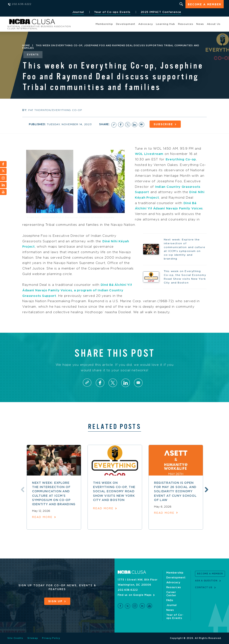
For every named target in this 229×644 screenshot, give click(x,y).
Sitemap (33, 638)
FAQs (170, 600)
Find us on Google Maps (135, 595)
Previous (22, 489)
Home (26, 46)
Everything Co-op (182, 159)
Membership (104, 24)
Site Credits (15, 638)
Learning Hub (165, 24)
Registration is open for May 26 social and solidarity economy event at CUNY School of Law (175, 492)
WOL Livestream (150, 154)
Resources (186, 24)
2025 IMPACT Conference (160, 12)
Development (126, 24)
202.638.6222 (128, 590)
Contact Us (204, 588)
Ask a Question (206, 581)
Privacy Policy (51, 638)
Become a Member (204, 5)
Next (206, 489)
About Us (214, 24)
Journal (78, 12)
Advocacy (146, 24)
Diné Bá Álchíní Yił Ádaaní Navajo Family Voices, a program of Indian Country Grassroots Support (78, 290)
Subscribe (165, 124)
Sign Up (55, 601)
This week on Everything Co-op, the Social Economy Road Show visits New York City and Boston (114, 492)
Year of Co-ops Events (112, 12)
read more (42, 517)
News (200, 24)
